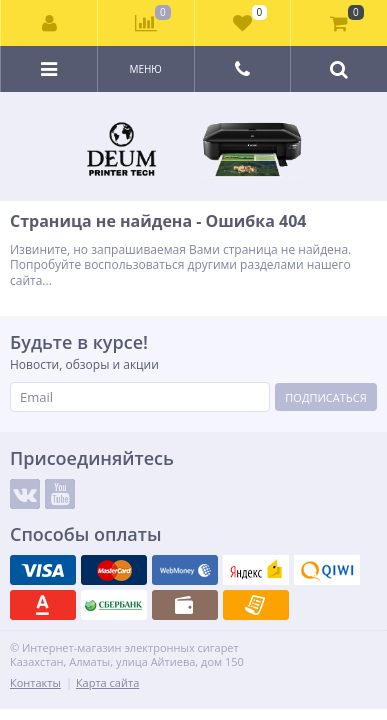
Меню (145, 69)
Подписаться (325, 397)
